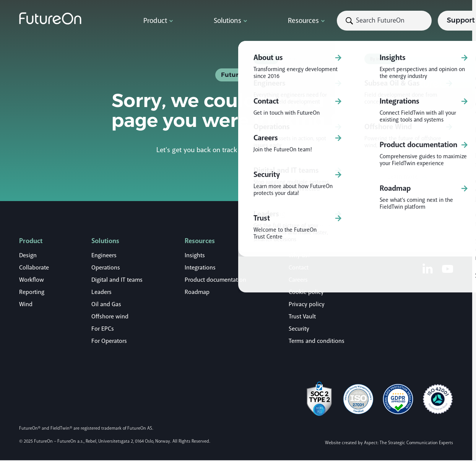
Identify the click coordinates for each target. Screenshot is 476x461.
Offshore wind (110, 317)
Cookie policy (306, 292)
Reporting (32, 292)
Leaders (102, 292)
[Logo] (73, 18)
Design (28, 255)
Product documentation (215, 280)
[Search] (312, 20)
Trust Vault (302, 317)
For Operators (109, 341)
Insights (195, 255)
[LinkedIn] (428, 268)
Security (299, 329)
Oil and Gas (106, 304)
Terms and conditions (317, 341)
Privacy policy (307, 304)
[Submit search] (270, 20)
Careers (298, 280)
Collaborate (34, 268)
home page (297, 150)
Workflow (32, 280)
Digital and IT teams (117, 280)
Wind (26, 304)
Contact (299, 268)
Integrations (200, 268)
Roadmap (197, 292)
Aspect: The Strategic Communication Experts (409, 443)
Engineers (104, 255)
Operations (106, 268)
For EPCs (103, 329)
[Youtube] (448, 269)
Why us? (300, 255)
